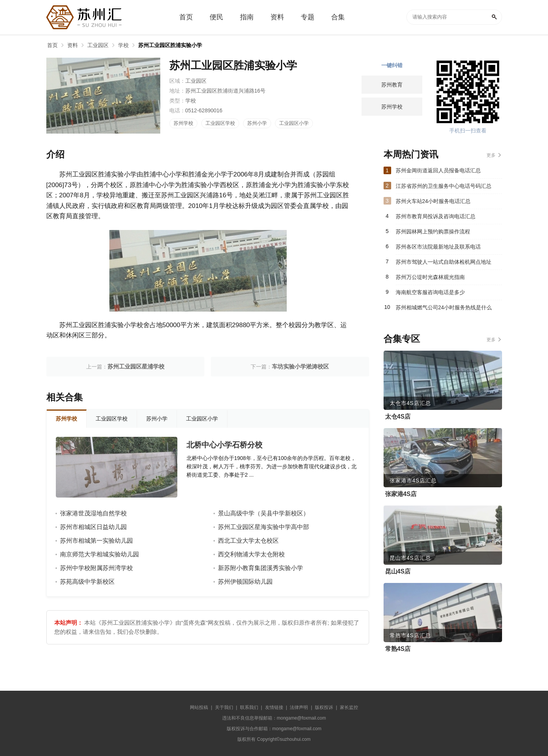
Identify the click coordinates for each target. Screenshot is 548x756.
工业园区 (98, 45)
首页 (52, 45)
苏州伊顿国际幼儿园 (245, 582)
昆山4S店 (398, 571)
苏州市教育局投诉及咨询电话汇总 (436, 216)
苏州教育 (392, 85)
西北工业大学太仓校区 (248, 541)
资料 (73, 45)
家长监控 (349, 707)
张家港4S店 (401, 494)
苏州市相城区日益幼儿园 (93, 527)
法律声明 (299, 707)
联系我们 (249, 707)
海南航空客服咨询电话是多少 (430, 292)
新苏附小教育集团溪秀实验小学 (261, 568)
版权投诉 (324, 707)
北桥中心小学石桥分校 (224, 445)
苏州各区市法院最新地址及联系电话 (438, 247)
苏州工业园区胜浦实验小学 (170, 45)
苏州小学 (257, 123)
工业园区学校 (220, 123)
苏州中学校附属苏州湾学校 (96, 568)
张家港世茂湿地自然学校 (93, 513)
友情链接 (274, 707)
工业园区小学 (294, 123)
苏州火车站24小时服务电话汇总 (433, 201)
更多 (491, 155)
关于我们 (224, 707)
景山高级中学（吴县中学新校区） (264, 513)
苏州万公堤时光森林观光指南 (430, 277)
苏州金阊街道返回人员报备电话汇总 (438, 170)
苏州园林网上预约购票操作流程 (433, 232)
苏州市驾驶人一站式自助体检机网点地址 (444, 262)
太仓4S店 (398, 417)
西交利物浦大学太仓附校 (251, 554)
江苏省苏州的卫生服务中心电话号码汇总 (444, 186)
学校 (123, 45)
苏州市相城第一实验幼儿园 (96, 541)
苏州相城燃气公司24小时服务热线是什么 (444, 307)
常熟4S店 (398, 649)
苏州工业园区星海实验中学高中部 (264, 527)
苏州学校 (183, 123)
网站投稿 (199, 707)
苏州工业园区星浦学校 (136, 366)
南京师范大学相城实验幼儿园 (99, 554)
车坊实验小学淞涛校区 (300, 366)
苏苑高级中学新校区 (87, 582)
